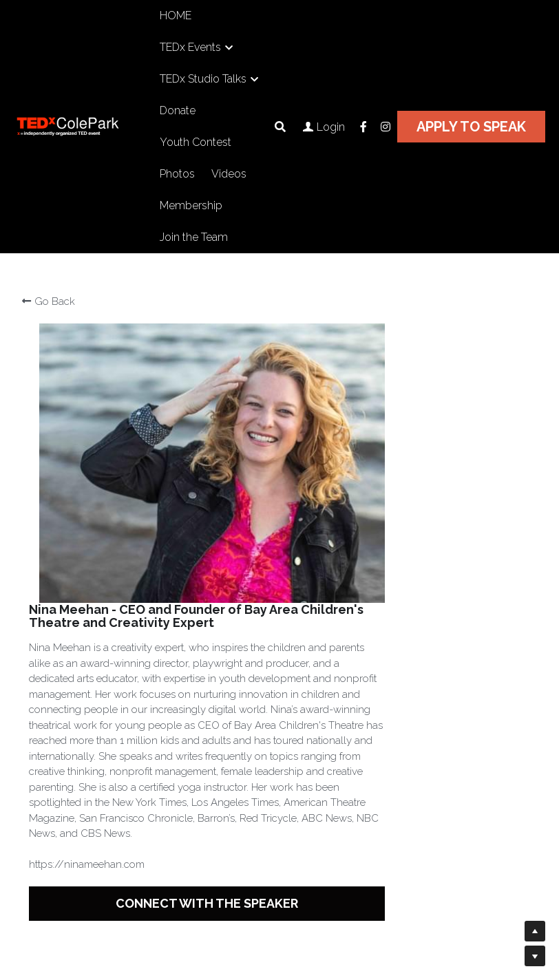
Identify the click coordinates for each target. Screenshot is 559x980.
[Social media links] (363, 127)
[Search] (280, 127)
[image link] (83, 126)
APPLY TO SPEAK (471, 127)
